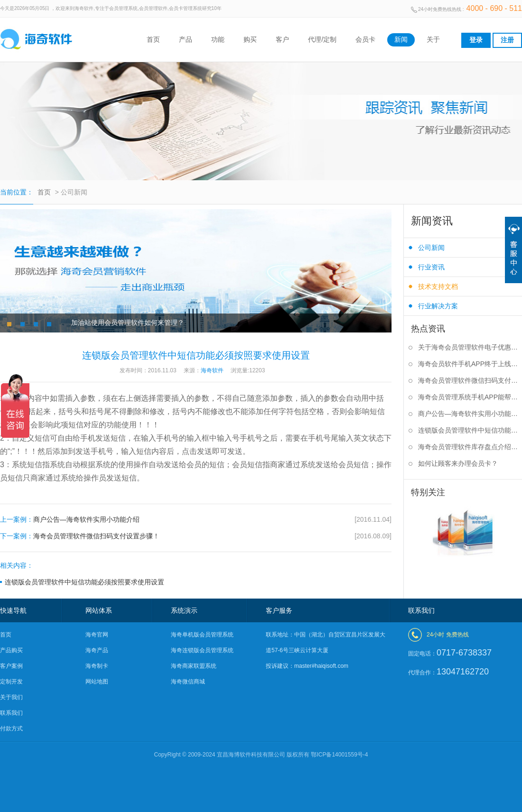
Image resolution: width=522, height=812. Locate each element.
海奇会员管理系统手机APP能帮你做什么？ (470, 397)
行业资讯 (431, 267)
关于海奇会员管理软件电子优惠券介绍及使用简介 (470, 347)
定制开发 (11, 682)
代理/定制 (322, 39)
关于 (433, 39)
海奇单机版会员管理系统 (202, 635)
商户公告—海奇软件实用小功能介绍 (196, 520)
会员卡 (365, 39)
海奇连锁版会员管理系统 (202, 650)
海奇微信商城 (188, 682)
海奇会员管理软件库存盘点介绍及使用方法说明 (470, 447)
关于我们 (11, 697)
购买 (250, 39)
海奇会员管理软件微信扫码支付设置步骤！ (196, 536)
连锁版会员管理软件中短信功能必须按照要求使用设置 (84, 582)
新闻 (401, 39)
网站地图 (97, 682)
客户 (282, 39)
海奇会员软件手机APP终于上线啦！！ (470, 364)
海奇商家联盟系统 (194, 666)
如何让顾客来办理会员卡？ (458, 463)
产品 (186, 39)
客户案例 (11, 666)
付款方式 (11, 729)
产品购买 (11, 650)
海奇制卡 (97, 666)
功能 (218, 39)
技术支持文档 (438, 286)
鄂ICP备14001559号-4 (339, 755)
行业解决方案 (438, 306)
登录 (476, 40)
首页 (153, 39)
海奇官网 (97, 635)
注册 (507, 40)
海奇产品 (97, 650)
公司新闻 (431, 248)
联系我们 (11, 713)
